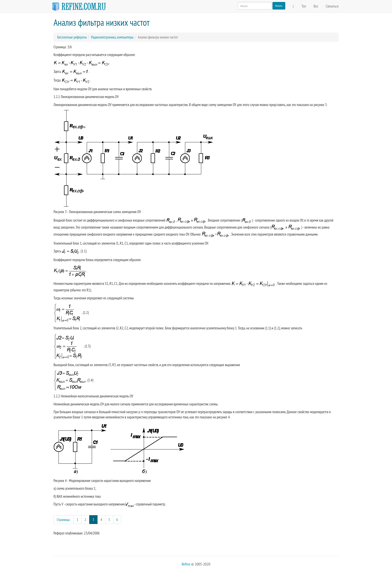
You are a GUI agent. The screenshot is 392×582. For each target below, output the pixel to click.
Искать (279, 6)
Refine (186, 564)
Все (316, 6)
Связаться (332, 6)
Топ (304, 6)
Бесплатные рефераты (72, 37)
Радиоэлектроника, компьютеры (112, 37)
